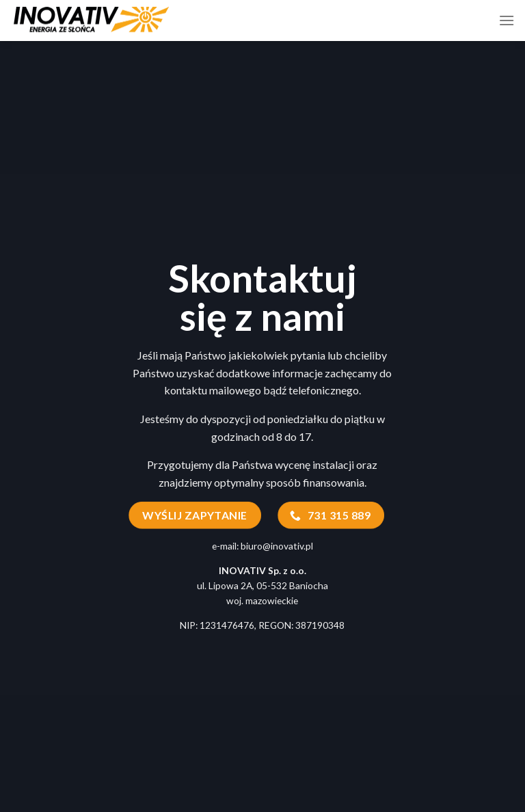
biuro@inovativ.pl (277, 546)
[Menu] (507, 20)
